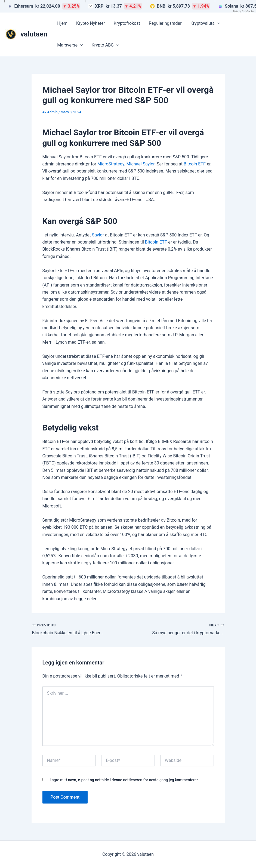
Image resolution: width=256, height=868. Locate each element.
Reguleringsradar (165, 23)
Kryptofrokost (127, 23)
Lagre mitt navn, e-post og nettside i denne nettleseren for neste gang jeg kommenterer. (124, 780)
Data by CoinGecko (243, 11)
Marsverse (70, 45)
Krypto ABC (105, 45)
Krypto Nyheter (91, 23)
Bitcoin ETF (195, 164)
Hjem (62, 23)
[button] (217, 23)
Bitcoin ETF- (157, 242)
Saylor (98, 235)
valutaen (34, 34)
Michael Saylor (141, 164)
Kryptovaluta (205, 23)
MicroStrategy (111, 164)
